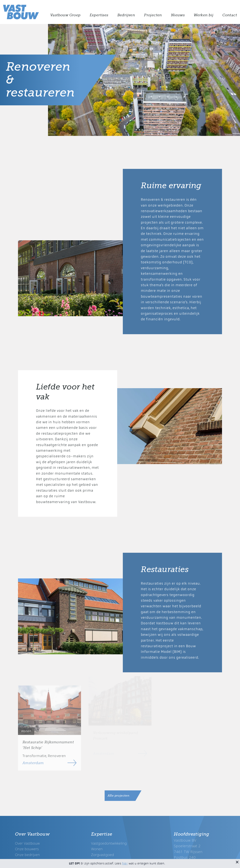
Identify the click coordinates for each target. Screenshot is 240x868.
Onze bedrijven (27, 855)
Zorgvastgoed (103, 855)
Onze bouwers (27, 849)
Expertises (99, 15)
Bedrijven (126, 15)
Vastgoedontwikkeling (109, 843)
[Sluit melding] (237, 862)
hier (125, 863)
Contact (230, 15)
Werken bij (204, 15)
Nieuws (178, 15)
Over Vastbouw (27, 843)
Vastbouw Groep (65, 15)
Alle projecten (119, 796)
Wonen (97, 849)
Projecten (153, 15)
